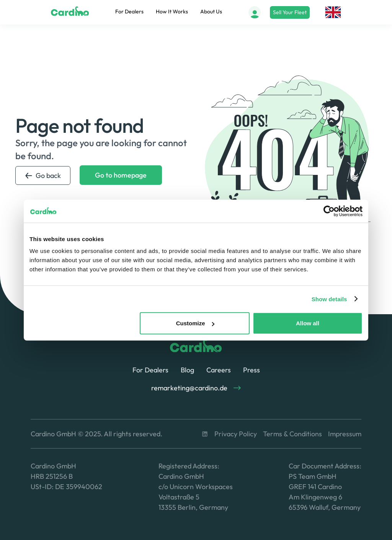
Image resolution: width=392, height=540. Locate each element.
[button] (333, 12)
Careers (219, 370)
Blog (187, 370)
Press (252, 370)
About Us (211, 11)
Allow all (308, 323)
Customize (195, 323)
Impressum (345, 434)
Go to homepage (121, 175)
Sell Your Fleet (290, 12)
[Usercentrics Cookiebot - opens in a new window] (329, 211)
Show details (329, 299)
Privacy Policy (236, 434)
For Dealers (129, 11)
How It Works (172, 11)
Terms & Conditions (292, 434)
